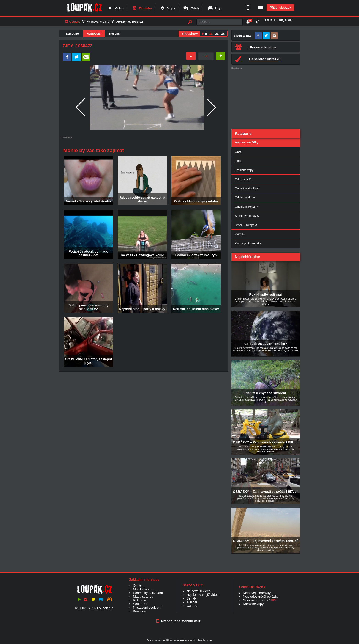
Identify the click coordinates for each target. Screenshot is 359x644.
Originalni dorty (245, 197)
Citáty (191, 8)
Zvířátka (240, 234)
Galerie (192, 606)
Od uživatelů (243, 179)
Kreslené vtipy (244, 170)
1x (211, 34)
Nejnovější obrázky (257, 593)
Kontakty (139, 611)
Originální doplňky (247, 188)
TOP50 (192, 602)
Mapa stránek (143, 597)
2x (217, 34)
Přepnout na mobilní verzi (179, 621)
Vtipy (167, 8)
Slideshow (189, 34)
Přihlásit (270, 20)
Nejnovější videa (199, 591)
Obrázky (142, 8)
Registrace (286, 20)
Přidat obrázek (280, 8)
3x (223, 34)
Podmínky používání (148, 593)
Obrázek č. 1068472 (129, 22)
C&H (238, 152)
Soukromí (140, 604)
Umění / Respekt (246, 225)
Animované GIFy (98, 22)
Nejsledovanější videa (203, 595)
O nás (137, 586)
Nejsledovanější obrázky (261, 597)
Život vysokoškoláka (248, 243)
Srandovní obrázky (247, 216)
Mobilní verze (143, 589)
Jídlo (238, 161)
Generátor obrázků (257, 600)
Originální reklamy (247, 207)
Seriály (192, 598)
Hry (214, 8)
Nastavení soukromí (148, 608)
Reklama (140, 600)
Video (115, 8)
